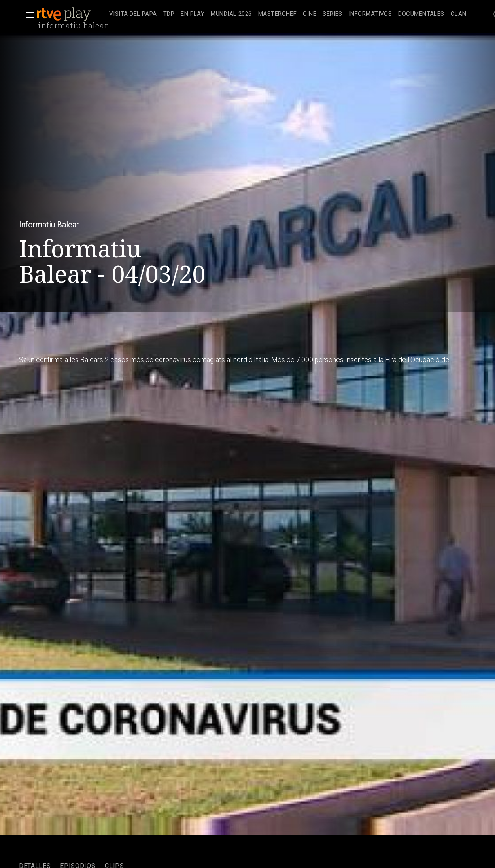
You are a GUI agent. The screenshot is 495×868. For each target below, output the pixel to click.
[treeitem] (133, 14)
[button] (28, 15)
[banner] (71, 14)
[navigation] (288, 14)
